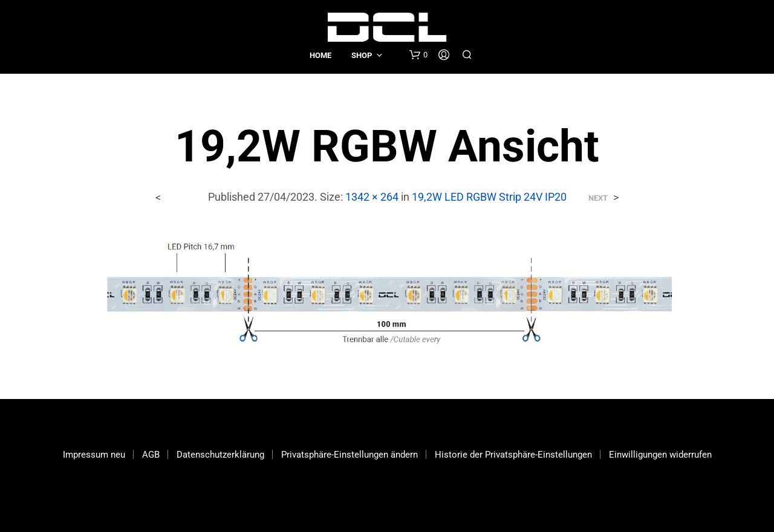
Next (598, 198)
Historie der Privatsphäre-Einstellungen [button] (513, 455)
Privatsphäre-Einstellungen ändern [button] (350, 455)
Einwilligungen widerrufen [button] (660, 455)
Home (320, 55)
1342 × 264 (372, 197)
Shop (362, 55)
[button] (418, 55)
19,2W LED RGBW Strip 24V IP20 (489, 197)
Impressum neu (94, 455)
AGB (151, 455)
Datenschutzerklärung (220, 455)
